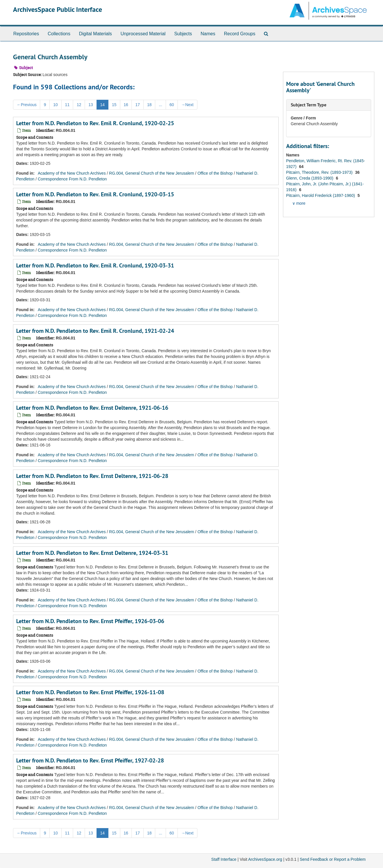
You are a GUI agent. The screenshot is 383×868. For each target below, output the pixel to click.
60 (172, 105)
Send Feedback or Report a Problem (333, 859)
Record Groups (240, 34)
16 (126, 105)
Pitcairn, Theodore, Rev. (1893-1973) (320, 172)
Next (187, 105)
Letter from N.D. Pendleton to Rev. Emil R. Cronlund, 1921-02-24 (95, 331)
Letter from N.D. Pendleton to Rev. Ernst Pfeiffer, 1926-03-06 (90, 621)
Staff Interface (224, 859)
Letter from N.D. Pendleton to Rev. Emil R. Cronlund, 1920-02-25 (95, 123)
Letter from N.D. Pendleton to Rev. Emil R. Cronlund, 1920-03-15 (95, 194)
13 (91, 105)
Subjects (183, 34)
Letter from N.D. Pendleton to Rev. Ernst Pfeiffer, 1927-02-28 (90, 760)
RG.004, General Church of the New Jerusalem (151, 173)
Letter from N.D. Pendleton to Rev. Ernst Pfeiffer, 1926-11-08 (90, 692)
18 (149, 105)
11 (67, 105)
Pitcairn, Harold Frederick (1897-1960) (321, 195)
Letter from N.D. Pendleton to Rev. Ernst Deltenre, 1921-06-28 (92, 476)
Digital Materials (95, 34)
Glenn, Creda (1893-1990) (310, 178)
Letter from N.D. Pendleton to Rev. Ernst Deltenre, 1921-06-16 (92, 408)
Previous (27, 105)
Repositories (26, 34)
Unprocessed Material (143, 34)
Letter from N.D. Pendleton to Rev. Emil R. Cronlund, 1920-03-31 (95, 265)
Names (208, 34)
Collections (59, 34)
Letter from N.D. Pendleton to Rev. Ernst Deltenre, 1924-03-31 (92, 553)
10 (55, 105)
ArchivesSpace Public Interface (58, 9)
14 (103, 105)
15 (114, 105)
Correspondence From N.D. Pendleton (72, 179)
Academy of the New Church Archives (72, 173)
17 (138, 105)
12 (79, 105)
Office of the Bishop (215, 173)
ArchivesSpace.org (265, 859)
